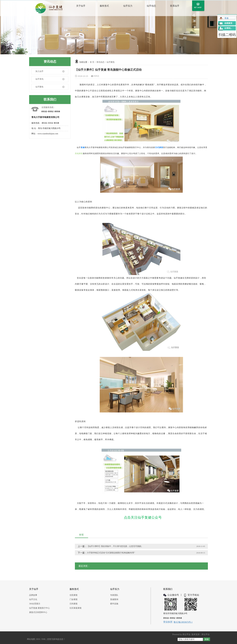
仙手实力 (128, 6)
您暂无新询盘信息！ (56, 639)
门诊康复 (74, 599)
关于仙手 (81, 6)
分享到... (228, 28)
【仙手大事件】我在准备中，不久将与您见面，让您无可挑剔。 (115, 546)
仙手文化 (33, 599)
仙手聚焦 (39, 87)
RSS (38, 639)
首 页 (92, 62)
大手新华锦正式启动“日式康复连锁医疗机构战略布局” (111, 553)
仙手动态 (151, 6)
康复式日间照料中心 (38, 612)
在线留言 (228, 23)
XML (44, 639)
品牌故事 (33, 595)
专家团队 (114, 595)
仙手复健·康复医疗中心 (39, 608)
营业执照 (168, 622)
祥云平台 (187, 634)
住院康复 (74, 595)
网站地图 (31, 639)
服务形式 (104, 6)
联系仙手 (175, 6)
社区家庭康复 (76, 608)
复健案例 (114, 599)
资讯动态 (100, 62)
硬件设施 (114, 604)
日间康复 (74, 604)
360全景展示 (35, 604)
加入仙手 (39, 71)
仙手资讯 (39, 79)
